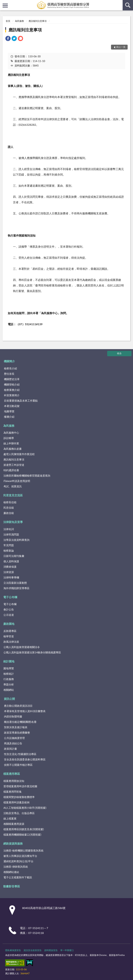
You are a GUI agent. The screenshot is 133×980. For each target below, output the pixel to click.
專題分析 (9, 684)
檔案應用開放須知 (14, 781)
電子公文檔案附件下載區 (18, 877)
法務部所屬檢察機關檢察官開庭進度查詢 (27, 476)
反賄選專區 (10, 631)
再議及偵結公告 (13, 743)
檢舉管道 (9, 636)
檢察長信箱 (10, 502)
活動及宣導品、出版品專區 (19, 813)
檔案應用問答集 (13, 792)
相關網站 (9, 690)
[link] (8, 39)
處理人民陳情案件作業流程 (19, 454)
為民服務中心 (11, 433)
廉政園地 (9, 624)
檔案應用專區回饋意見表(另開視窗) (24, 829)
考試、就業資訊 (13, 486)
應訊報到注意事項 (38, 21)
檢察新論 (9, 551)
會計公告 (9, 609)
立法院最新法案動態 (15, 583)
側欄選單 (5, 6)
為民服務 (19, 21)
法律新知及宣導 (13, 522)
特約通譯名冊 (11, 470)
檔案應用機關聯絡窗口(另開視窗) (22, 835)
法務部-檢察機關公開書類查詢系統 (23, 850)
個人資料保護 (11, 561)
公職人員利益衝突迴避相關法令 (22, 647)
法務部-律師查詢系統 (16, 867)
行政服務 (9, 679)
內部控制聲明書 (13, 716)
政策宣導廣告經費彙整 (17, 733)
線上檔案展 (10, 818)
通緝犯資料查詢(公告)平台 (18, 861)
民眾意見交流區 (13, 495)
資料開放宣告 (51, 950)
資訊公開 (9, 699)
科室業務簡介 (12, 395)
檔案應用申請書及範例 (16, 802)
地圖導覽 (9, 411)
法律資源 (9, 572)
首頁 (8, 21)
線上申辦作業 (11, 443)
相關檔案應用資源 (14, 824)
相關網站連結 (11, 872)
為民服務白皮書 (13, 449)
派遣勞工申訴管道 (14, 465)
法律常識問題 (11, 534)
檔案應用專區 (12, 774)
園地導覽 (9, 668)
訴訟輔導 (9, 438)
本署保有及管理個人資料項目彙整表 (25, 711)
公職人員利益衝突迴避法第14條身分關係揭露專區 (32, 652)
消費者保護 (10, 567)
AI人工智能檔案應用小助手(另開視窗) (25, 808)
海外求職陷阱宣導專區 (16, 588)
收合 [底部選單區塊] (119, 353)
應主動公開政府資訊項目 (18, 706)
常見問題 (9, 545)
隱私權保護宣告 (13, 950)
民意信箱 (9, 508)
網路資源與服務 (13, 843)
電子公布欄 (10, 597)
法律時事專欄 (11, 577)
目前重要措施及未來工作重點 (21, 401)
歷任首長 (9, 374)
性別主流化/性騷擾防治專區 (20, 754)
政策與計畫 (10, 749)
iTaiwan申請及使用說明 (17, 481)
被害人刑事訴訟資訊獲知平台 (20, 856)
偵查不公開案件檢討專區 (18, 765)
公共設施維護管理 (14, 738)
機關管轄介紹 (12, 384)
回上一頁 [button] (121, 47)
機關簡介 (9, 361)
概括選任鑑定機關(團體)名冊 (20, 722)
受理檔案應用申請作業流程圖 (20, 786)
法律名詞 (9, 529)
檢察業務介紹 (12, 390)
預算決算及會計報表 (16, 727)
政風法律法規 (11, 642)
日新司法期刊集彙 (14, 556)
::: (3, 3)
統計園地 (9, 661)
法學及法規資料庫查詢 (16, 540)
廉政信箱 (9, 513)
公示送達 (9, 615)
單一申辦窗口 (67, 950)
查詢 (128, 5)
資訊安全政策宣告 (33, 950)
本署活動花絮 (12, 406)
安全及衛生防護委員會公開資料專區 (25, 759)
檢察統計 (9, 674)
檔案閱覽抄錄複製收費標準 (19, 797)
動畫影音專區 (12, 886)
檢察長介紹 (10, 368)
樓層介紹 (9, 417)
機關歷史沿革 (12, 379)
